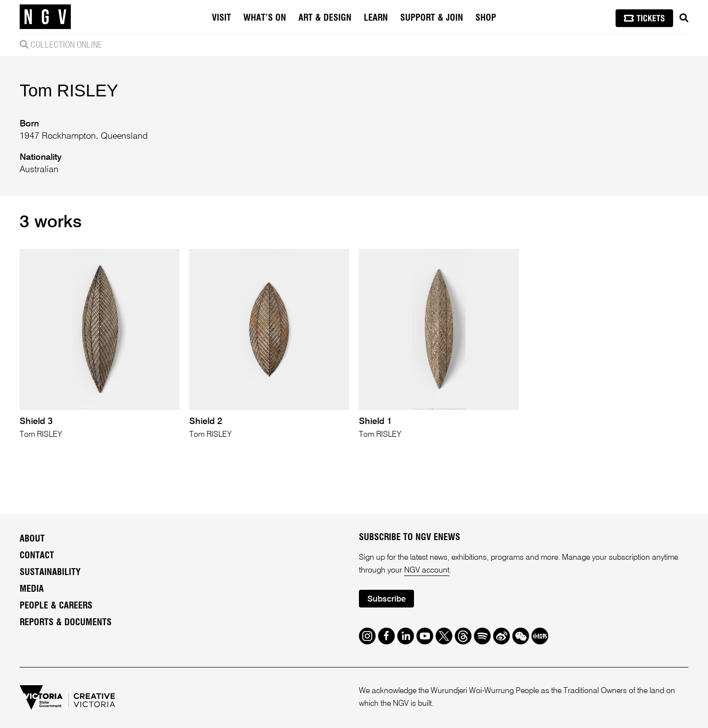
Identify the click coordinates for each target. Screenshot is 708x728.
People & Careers (56, 606)
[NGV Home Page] (45, 17)
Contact (37, 556)
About (32, 539)
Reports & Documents (66, 623)
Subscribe (386, 599)
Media (32, 589)
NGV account (427, 571)
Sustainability (50, 573)
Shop (486, 18)
